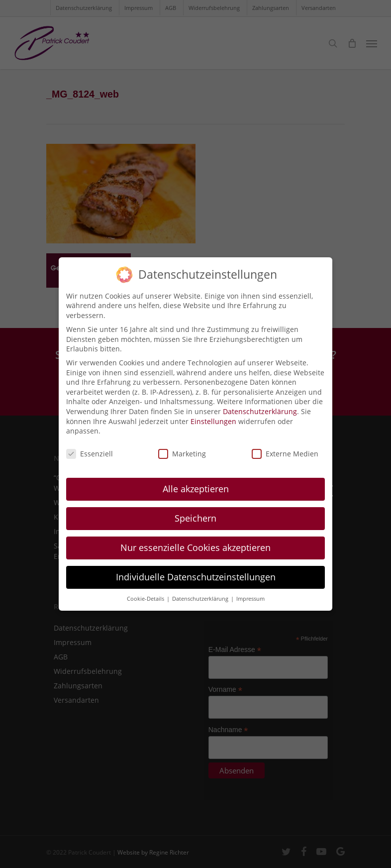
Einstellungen (213, 414)
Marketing (182, 447)
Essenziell (90, 447)
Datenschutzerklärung (260, 404)
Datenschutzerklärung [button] (201, 591)
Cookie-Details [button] (146, 591)
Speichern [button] (195, 511)
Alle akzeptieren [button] (196, 482)
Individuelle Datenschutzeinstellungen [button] (196, 569)
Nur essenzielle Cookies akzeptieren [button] (195, 540)
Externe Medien (285, 447)
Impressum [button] (250, 591)
